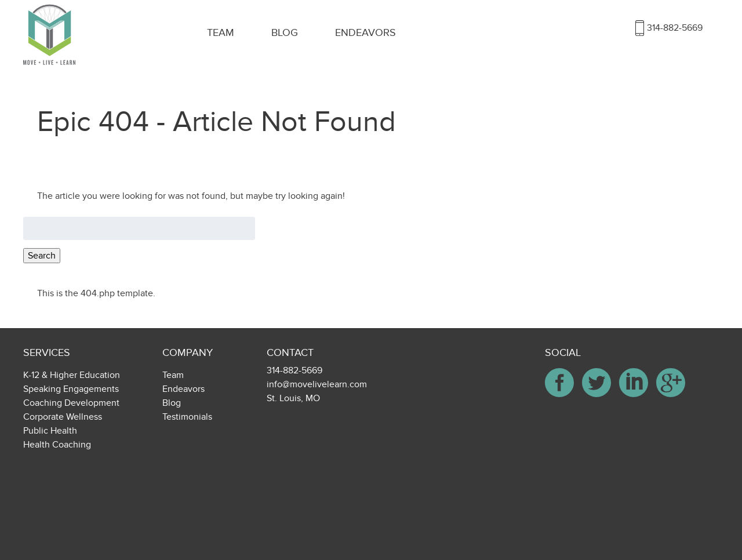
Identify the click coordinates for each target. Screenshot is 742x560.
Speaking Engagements (71, 389)
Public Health (50, 431)
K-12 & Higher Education (72, 375)
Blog (285, 33)
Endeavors (365, 33)
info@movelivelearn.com (317, 384)
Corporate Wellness (63, 417)
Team (221, 33)
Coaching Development (71, 403)
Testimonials (187, 417)
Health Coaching (57, 445)
